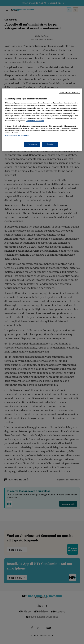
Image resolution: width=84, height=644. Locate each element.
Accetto (50, 144)
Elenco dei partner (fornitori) (17, 136)
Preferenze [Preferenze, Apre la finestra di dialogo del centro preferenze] (32, 144)
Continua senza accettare (69, 92)
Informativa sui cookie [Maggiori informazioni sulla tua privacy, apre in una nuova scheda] (35, 121)
